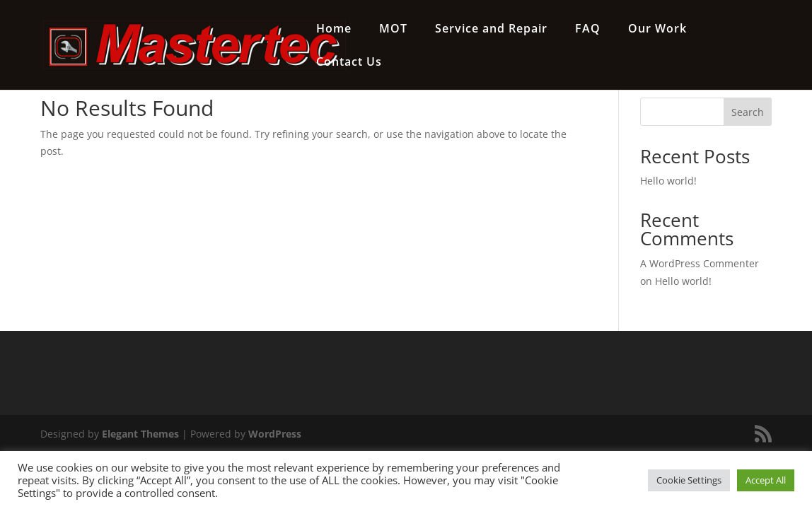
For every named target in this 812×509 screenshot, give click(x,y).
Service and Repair (491, 30)
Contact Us (349, 63)
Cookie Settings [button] (689, 480)
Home (334, 30)
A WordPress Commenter (700, 263)
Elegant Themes (140, 434)
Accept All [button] (766, 480)
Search (748, 112)
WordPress (275, 434)
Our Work (657, 30)
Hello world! (668, 181)
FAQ (588, 30)
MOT (393, 30)
